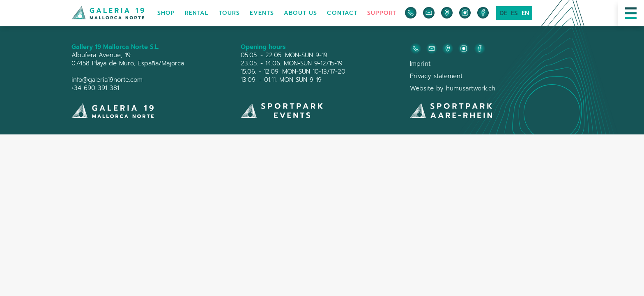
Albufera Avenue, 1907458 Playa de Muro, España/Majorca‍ (128, 59)
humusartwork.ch (471, 88)
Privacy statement (436, 76)
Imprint (420, 64)
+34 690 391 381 (95, 88)
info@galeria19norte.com (107, 80)
